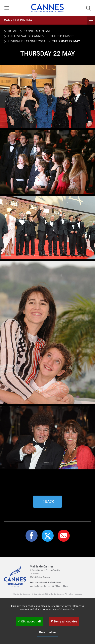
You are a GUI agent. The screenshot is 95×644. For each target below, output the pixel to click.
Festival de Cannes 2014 (27, 41)
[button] (64, 534)
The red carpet (62, 36)
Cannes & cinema (18, 20)
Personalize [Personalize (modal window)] (47, 632)
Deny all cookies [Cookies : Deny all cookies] (64, 621)
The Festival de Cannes (26, 36)
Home (10, 31)
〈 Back (47, 500)
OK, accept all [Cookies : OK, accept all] (29, 621)
